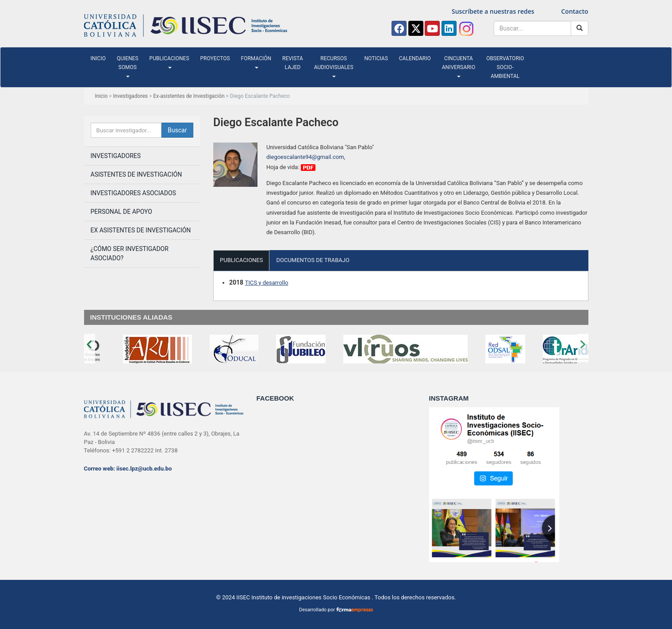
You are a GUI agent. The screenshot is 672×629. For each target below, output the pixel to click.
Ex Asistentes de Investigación (141, 230)
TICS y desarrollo (267, 283)
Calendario (415, 58)
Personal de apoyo (121, 212)
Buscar (177, 130)
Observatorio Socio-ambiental (505, 67)
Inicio (98, 58)
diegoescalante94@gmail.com (305, 157)
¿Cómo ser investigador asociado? (130, 253)
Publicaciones (169, 62)
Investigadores (131, 96)
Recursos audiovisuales (334, 66)
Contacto (574, 11)
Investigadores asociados (133, 193)
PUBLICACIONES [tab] (241, 260)
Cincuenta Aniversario (459, 66)
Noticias (376, 58)
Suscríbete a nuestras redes (493, 11)
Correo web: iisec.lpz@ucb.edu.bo (128, 469)
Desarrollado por (336, 610)
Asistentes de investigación (136, 174)
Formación (256, 62)
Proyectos (215, 58)
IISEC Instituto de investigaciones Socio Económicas (303, 597)
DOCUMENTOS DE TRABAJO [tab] (313, 260)
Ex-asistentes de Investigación (189, 96)
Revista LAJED (293, 63)
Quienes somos (128, 66)
